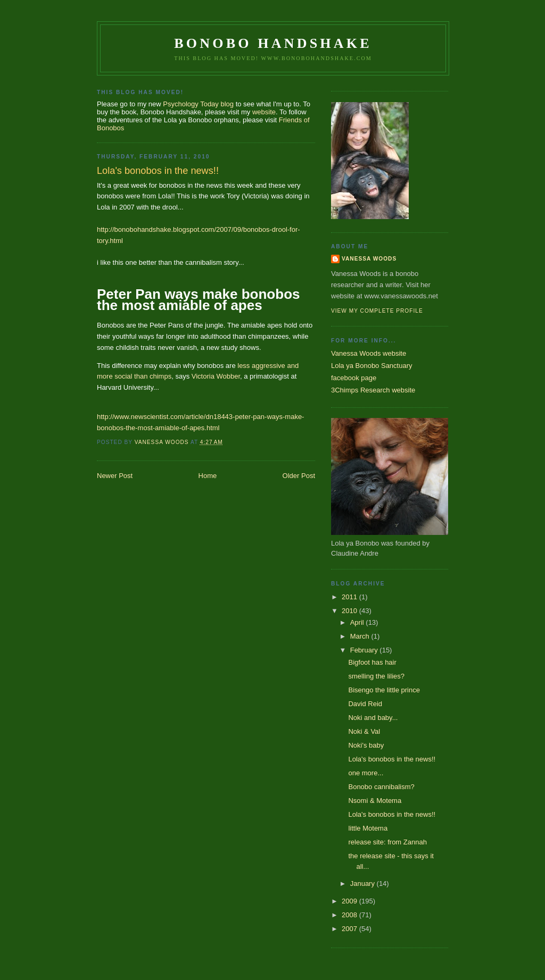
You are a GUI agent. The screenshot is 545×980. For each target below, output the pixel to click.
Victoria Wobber (216, 376)
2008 (350, 915)
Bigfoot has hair (372, 662)
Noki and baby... (373, 718)
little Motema (368, 828)
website (264, 112)
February (365, 650)
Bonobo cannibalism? (381, 787)
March (361, 636)
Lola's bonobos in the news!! (392, 759)
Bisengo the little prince (384, 690)
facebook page (354, 378)
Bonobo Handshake (273, 43)
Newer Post (115, 476)
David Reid (365, 704)
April (358, 622)
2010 (350, 611)
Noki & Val (364, 731)
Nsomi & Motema (375, 801)
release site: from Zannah (387, 842)
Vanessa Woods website (369, 353)
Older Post (299, 476)
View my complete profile (377, 311)
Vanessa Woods (369, 259)
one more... (366, 773)
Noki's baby (366, 745)
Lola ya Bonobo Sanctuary (372, 366)
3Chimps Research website (373, 390)
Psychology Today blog (198, 104)
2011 (350, 597)
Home (208, 476)
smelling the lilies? (376, 676)
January (364, 883)
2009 (350, 901)
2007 (350, 929)
